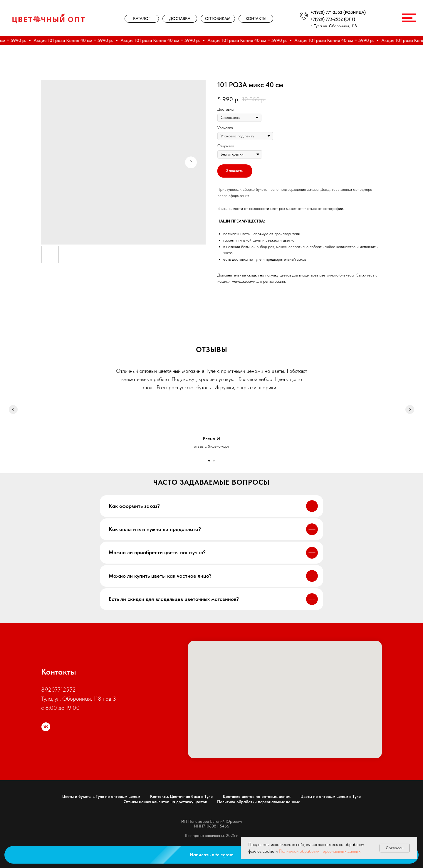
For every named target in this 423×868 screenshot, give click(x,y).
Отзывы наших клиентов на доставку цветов (165, 802)
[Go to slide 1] (209, 461)
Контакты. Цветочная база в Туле (181, 796)
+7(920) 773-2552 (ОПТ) (333, 19)
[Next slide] (410, 409)
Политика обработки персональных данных (258, 802)
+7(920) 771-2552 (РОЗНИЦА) (338, 12)
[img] (49, 18)
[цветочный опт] (46, 727)
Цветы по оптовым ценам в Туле (331, 796)
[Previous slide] (13, 409)
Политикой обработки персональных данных (320, 851)
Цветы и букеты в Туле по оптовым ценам (101, 796)
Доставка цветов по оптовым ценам (257, 796)
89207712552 (58, 690)
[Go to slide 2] (214, 461)
